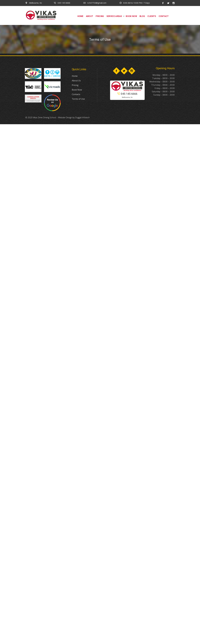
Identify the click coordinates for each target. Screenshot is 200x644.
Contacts (76, 94)
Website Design (65, 117)
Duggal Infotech (82, 117)
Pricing (75, 85)
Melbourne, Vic (34, 3)
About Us (76, 81)
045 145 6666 (62, 3)
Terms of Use (78, 99)
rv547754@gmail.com (95, 3)
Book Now (77, 90)
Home (75, 76)
